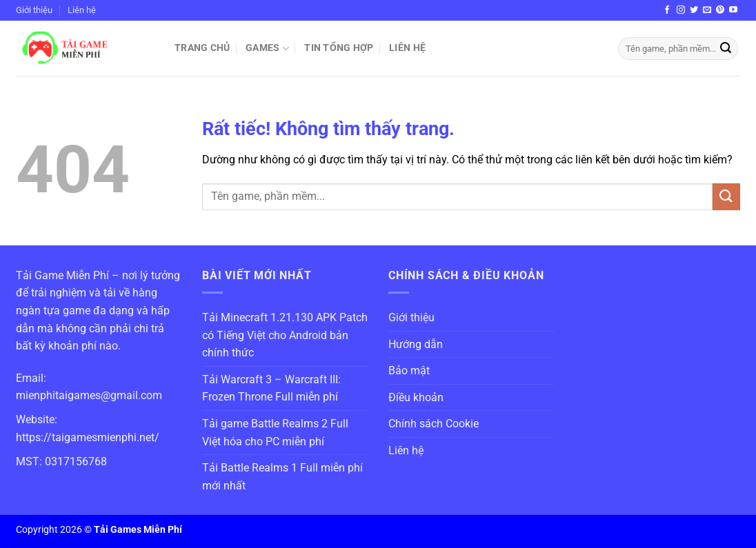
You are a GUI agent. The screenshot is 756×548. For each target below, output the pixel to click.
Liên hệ (82, 10)
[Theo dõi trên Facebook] (667, 10)
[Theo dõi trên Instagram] (681, 10)
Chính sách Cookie (434, 424)
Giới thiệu (34, 10)
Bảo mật (409, 371)
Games (267, 49)
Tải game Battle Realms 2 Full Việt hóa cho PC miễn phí (275, 433)
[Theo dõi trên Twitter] (694, 10)
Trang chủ (202, 48)
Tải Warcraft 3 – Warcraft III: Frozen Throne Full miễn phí (271, 388)
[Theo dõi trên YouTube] (733, 10)
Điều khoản (416, 397)
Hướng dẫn (416, 344)
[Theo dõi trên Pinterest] (720, 10)
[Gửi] (726, 49)
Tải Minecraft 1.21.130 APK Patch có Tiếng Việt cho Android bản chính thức (285, 335)
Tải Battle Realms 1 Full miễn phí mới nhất (282, 477)
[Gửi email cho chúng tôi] (707, 10)
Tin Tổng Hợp (339, 48)
